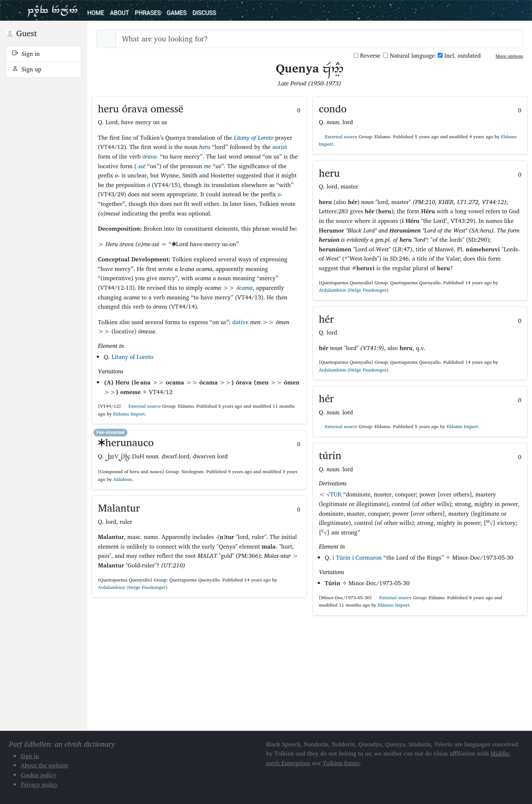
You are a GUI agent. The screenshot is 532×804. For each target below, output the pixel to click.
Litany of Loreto (254, 138)
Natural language (409, 56)
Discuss (204, 13)
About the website (45, 765)
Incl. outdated (459, 56)
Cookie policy (39, 775)
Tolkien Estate (342, 763)
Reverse (367, 56)
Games (177, 13)
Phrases (148, 13)
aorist (280, 147)
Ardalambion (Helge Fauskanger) (133, 587)
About (119, 13)
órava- (150, 156)
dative (241, 322)
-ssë (141, 166)
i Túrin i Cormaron (357, 557)
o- (280, 194)
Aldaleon (123, 479)
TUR (336, 494)
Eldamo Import (129, 414)
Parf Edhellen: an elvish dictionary (52, 10)
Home (96, 13)
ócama (245, 288)
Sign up (27, 69)
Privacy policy (39, 784)
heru (205, 147)
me (207, 166)
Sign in (26, 54)
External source (141, 406)
